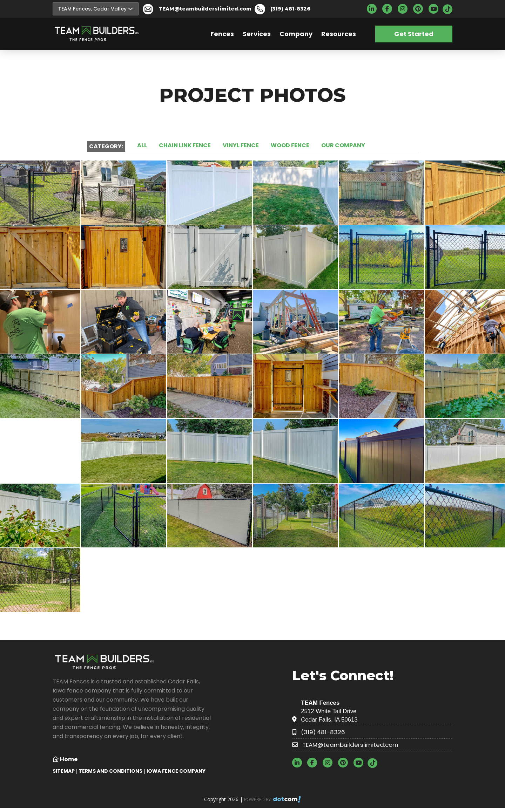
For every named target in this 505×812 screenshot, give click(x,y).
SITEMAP (64, 771)
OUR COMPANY (343, 145)
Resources (339, 34)
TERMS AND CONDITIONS (110, 771)
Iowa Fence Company (176, 771)
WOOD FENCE (290, 145)
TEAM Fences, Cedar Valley (96, 9)
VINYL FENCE (241, 145)
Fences (222, 34)
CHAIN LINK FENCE (185, 145)
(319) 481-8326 (290, 9)
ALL (142, 145)
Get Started (414, 34)
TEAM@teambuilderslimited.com (205, 9)
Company (296, 34)
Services (257, 34)
